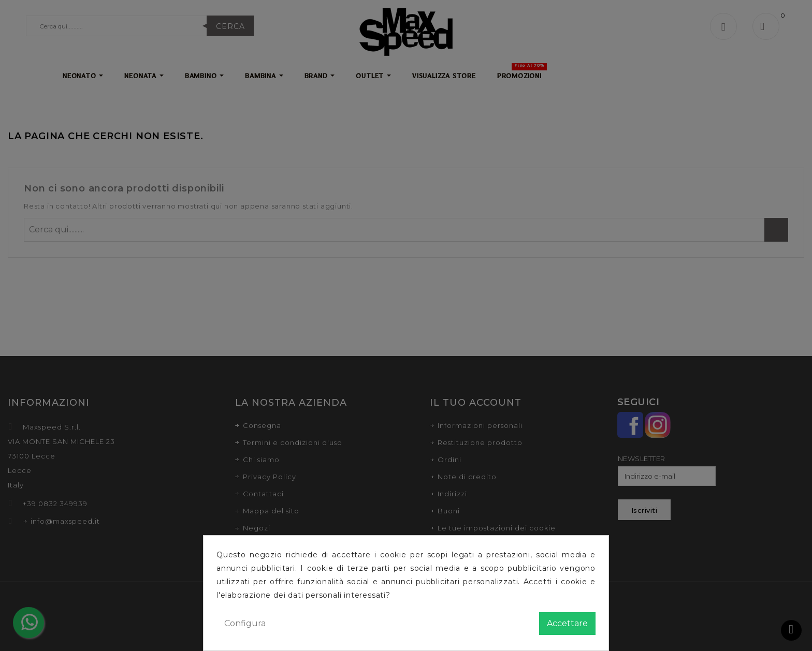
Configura (245, 623)
